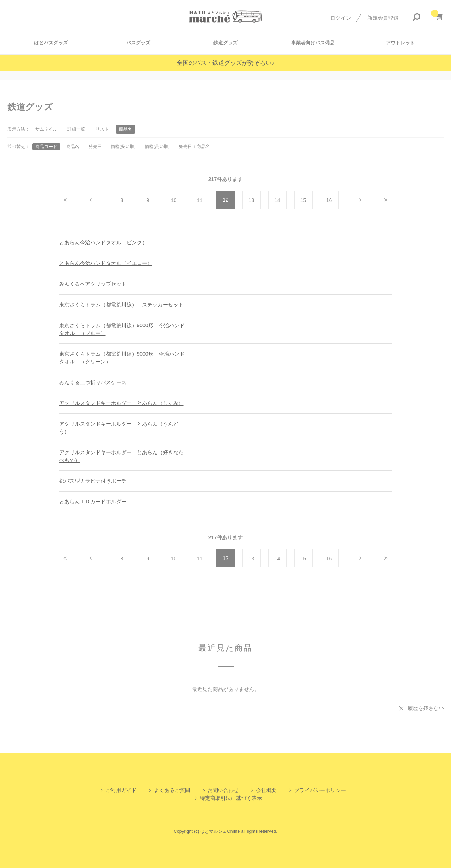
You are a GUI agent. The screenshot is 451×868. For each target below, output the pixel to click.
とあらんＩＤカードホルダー (93, 502)
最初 (74, 200)
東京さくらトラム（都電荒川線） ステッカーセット (121, 305)
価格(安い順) (123, 147)
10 (174, 200)
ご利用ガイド (121, 790)
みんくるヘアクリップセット (93, 284)
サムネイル (46, 129)
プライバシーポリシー (320, 790)
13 (252, 200)
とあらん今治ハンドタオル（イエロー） (106, 263)
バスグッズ (138, 43)
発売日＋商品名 (194, 147)
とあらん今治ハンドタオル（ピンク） (103, 242)
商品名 (73, 147)
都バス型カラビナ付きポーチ (93, 481)
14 (277, 200)
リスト (102, 129)
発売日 (95, 147)
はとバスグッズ (51, 43)
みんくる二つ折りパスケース (93, 382)
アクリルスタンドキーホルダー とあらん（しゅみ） (121, 403)
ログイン (341, 18)
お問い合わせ (223, 790)
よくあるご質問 (172, 790)
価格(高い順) (157, 147)
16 (329, 200)
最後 (395, 200)
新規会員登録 (383, 18)
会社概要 (266, 790)
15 (303, 200)
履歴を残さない (426, 708)
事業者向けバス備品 (313, 43)
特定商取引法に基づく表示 (231, 798)
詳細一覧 (76, 129)
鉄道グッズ (225, 43)
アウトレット (400, 43)
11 (200, 200)
